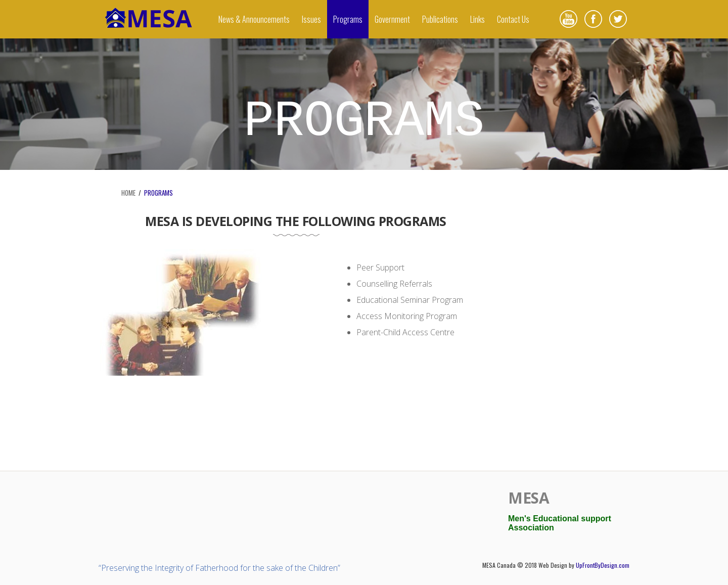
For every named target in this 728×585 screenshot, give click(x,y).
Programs (348, 19)
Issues (311, 19)
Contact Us (513, 19)
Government (392, 19)
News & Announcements (254, 19)
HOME (128, 193)
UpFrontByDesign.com (603, 565)
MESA (529, 498)
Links (477, 19)
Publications (440, 19)
